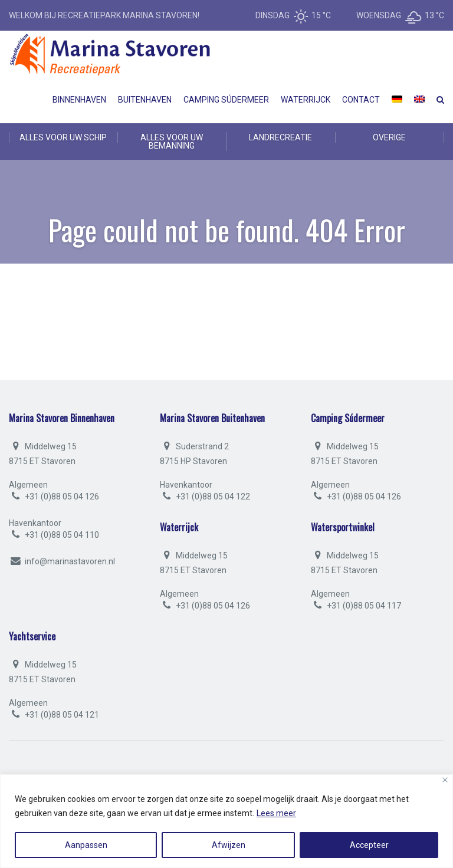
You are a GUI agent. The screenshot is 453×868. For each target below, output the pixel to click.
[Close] (445, 780)
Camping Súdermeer (226, 100)
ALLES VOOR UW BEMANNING (172, 142)
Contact (361, 100)
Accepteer (369, 845)
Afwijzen (229, 845)
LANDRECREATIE (280, 137)
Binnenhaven (79, 100)
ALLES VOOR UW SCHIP (63, 137)
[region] (226, 821)
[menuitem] (397, 100)
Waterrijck (306, 100)
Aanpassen (86, 845)
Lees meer (276, 813)
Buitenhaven (145, 100)
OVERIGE (389, 137)
